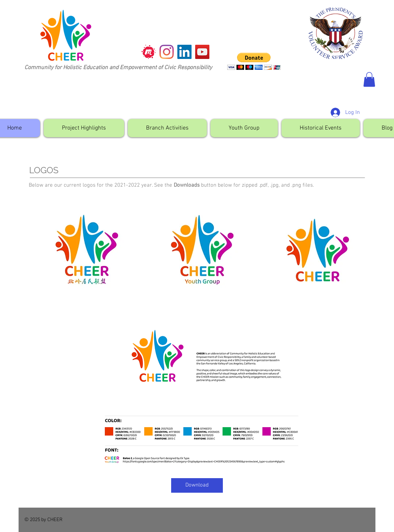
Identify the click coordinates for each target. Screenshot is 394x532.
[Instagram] (167, 52)
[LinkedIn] (184, 52)
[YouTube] (202, 52)
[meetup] (149, 52)
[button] (254, 61)
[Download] (197, 485)
